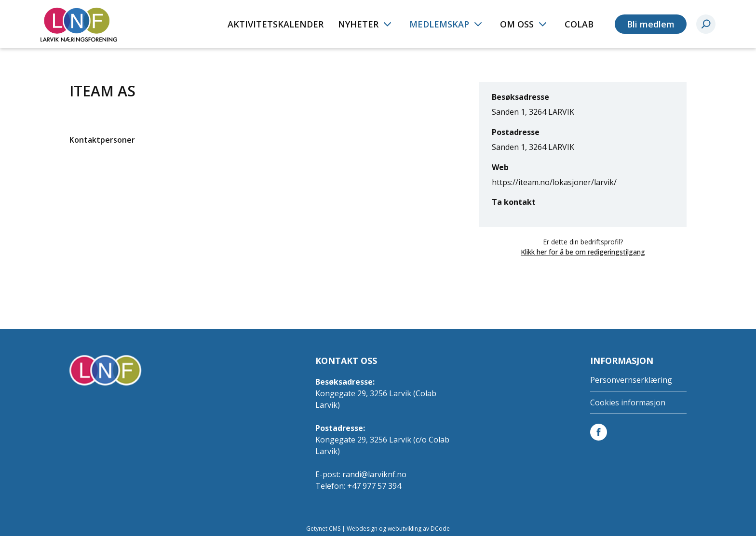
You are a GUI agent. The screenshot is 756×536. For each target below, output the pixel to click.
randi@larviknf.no (374, 474)
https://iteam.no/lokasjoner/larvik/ (554, 182)
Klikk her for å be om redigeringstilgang (583, 252)
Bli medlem (651, 24)
